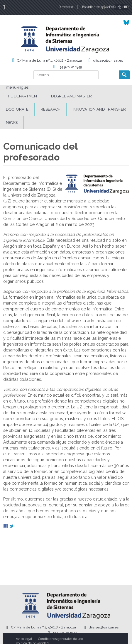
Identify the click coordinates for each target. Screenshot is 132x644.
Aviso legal (24, 639)
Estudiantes (91, 7)
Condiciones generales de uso (61, 639)
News (12, 122)
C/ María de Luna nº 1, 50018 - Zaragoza (49, 60)
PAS (112, 7)
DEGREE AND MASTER (71, 96)
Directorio (66, 7)
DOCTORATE (17, 109)
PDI (127, 7)
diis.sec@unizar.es (108, 60)
